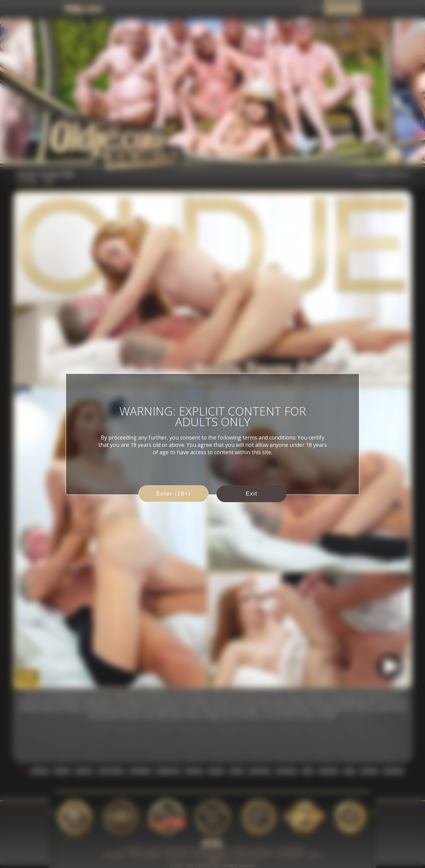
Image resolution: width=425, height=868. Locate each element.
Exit (251, 494)
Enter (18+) (173, 494)
